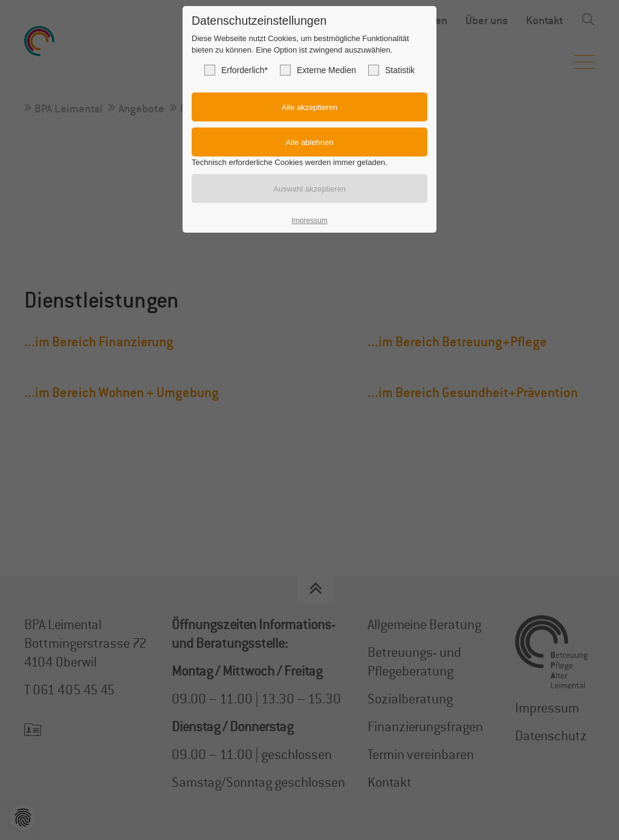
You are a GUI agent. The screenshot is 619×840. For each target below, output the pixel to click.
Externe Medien (318, 70)
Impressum (309, 221)
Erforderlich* (236, 70)
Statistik (391, 70)
